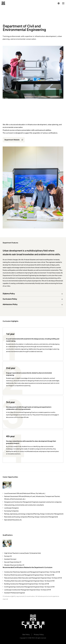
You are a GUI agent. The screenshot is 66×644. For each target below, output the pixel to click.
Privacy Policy (39, 635)
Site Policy (26, 635)
